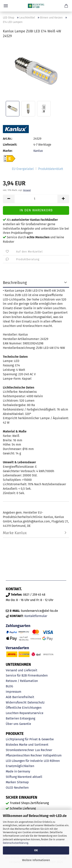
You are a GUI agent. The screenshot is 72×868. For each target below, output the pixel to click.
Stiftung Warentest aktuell (24, 777)
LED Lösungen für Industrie (24, 761)
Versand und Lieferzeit (22, 670)
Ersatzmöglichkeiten (20, 766)
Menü (6, 6)
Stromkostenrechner (20, 750)
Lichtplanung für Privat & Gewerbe (30, 739)
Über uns (12, 724)
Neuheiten (21, 788)
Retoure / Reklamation (22, 681)
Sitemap (23, 782)
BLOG (9, 686)
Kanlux (38, 151)
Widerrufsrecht (16, 702)
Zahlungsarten (18, 626)
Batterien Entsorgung (20, 718)
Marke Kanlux (15, 533)
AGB (9, 697)
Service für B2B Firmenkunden (27, 675)
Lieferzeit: (10, 145)
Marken (11, 782)
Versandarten (17, 648)
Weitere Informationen (36, 860)
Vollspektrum (52, 755)
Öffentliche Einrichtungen (24, 708)
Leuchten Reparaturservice (25, 713)
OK (36, 850)
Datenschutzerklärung (16, 843)
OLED (9, 788)
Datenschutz (36, 702)
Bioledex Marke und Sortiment (27, 745)
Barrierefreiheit (23, 697)
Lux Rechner (44, 750)
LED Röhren (52, 761)
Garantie (25, 724)
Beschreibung (15, 283)
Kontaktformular (36, 616)
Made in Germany (18, 771)
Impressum (14, 692)
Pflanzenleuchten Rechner (24, 755)
